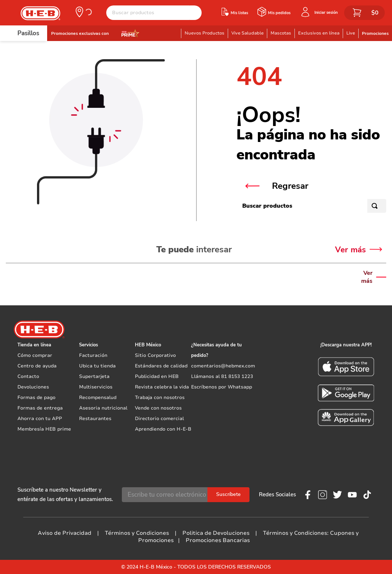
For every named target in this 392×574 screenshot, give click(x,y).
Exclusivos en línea (319, 33)
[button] (83, 12)
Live (351, 33)
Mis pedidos (279, 13)
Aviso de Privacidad (65, 533)
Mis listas (239, 13)
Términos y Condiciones (137, 533)
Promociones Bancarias (218, 540)
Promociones (375, 33)
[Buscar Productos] (196, 13)
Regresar (290, 186)
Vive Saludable (247, 33)
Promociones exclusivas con (80, 33)
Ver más (367, 277)
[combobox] (154, 13)
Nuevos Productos (205, 33)
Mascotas (281, 33)
